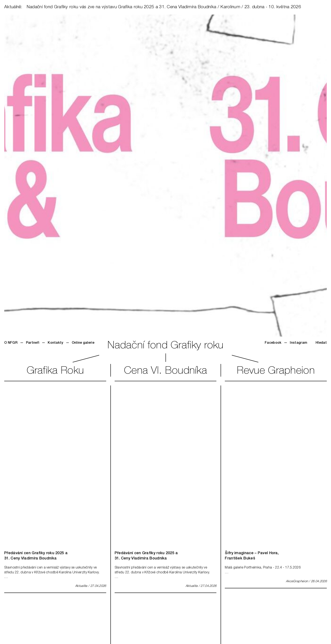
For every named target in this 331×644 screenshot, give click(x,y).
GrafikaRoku (55, 371)
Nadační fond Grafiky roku (165, 346)
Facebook (273, 343)
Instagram (298, 343)
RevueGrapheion (276, 371)
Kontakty (55, 343)
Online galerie (83, 343)
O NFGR (11, 343)
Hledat (321, 343)
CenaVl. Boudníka (165, 371)
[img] (55, 466)
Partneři (33, 343)
